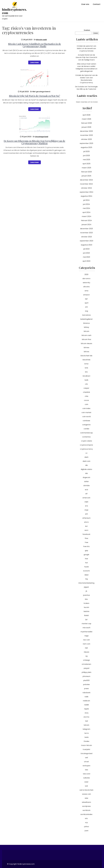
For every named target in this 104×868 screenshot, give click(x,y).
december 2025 (86, 131)
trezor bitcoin (86, 745)
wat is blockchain (86, 790)
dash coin (86, 461)
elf (86, 494)
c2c (86, 384)
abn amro (86, 279)
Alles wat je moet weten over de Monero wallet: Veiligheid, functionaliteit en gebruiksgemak (86, 68)
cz (86, 453)
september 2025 (86, 143)
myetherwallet (86, 632)
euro (86, 530)
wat (86, 786)
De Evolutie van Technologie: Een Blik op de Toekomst (86, 88)
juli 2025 (86, 151)
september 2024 (86, 192)
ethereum (86, 518)
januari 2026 (86, 127)
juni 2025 (86, 156)
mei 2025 (86, 160)
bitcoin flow (86, 339)
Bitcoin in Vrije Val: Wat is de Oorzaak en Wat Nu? (35, 96)
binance (86, 323)
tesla (86, 737)
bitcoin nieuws (86, 343)
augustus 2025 (86, 147)
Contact (97, 4)
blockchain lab (86, 356)
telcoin (86, 725)
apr (86, 299)
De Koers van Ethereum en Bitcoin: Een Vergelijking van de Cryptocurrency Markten (34, 142)
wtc (86, 818)
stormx (86, 717)
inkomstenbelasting (86, 583)
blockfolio (86, 360)
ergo (86, 510)
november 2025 (86, 135)
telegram (86, 729)
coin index (86, 408)
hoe (86, 559)
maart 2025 (86, 168)
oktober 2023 (86, 237)
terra (86, 733)
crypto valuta (86, 441)
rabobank (86, 693)
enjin (86, 502)
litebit (86, 615)
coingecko (86, 425)
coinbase (86, 421)
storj (86, 713)
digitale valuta (86, 469)
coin (86, 404)
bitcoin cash (41, 40)
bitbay (86, 327)
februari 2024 (86, 220)
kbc (86, 599)
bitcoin (86, 331)
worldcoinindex (86, 814)
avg (86, 311)
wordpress (86, 806)
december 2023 (86, 229)
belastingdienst (86, 319)
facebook (86, 534)
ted (86, 721)
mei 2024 (86, 208)
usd (86, 758)
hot (86, 563)
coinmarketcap (86, 433)
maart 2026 (86, 119)
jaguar (86, 587)
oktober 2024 (86, 188)
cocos (86, 400)
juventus (86, 595)
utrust (86, 762)
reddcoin (86, 701)
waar (86, 782)
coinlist (86, 429)
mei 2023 (86, 257)
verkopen (86, 766)
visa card (86, 774)
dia (86, 465)
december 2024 (86, 180)
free (86, 542)
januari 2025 (86, 176)
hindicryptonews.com (14, 11)
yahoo (86, 827)
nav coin (86, 640)
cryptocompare (86, 445)
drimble (86, 486)
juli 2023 (86, 249)
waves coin (86, 794)
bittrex (86, 352)
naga (86, 636)
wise (86, 798)
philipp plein (86, 672)
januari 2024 (86, 225)
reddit (86, 705)
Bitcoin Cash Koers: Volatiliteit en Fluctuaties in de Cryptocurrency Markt (35, 45)
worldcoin (86, 810)
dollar (86, 481)
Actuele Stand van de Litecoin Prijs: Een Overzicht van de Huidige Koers (86, 57)
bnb (86, 368)
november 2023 (86, 233)
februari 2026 (86, 123)
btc (86, 372)
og (86, 656)
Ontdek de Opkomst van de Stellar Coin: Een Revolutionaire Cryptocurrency (86, 79)
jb (86, 591)
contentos (86, 437)
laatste (86, 611)
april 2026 (86, 115)
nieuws (86, 652)
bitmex (86, 348)
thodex (86, 741)
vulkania (86, 778)
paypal (86, 668)
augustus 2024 (86, 196)
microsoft (86, 628)
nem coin (86, 644)
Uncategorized (42, 137)
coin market (86, 412)
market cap (86, 624)
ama (86, 291)
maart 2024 (86, 216)
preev (86, 689)
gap (86, 551)
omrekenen (86, 664)
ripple (86, 709)
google (86, 555)
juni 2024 (86, 204)
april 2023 (86, 261)
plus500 (86, 680)
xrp (86, 822)
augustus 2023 (86, 245)
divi (86, 473)
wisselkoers (86, 802)
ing (86, 579)
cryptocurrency (86, 449)
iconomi (86, 571)
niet (86, 648)
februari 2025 (86, 172)
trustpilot (86, 749)
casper (86, 388)
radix (86, 697)
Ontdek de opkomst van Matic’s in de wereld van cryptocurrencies (86, 48)
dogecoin (86, 477)
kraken (86, 603)
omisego (86, 660)
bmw (86, 364)
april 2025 (86, 164)
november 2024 (86, 184)
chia (86, 396)
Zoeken (87, 30)
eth (86, 514)
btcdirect (86, 376)
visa (86, 770)
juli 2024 (86, 200)
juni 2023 (86, 253)
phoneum (86, 676)
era (86, 506)
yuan (86, 831)
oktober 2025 (86, 139)
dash (86, 457)
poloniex (86, 684)
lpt (86, 620)
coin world (86, 417)
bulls (86, 380)
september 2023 (86, 241)
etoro (86, 522)
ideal (86, 575)
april (86, 303)
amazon (86, 295)
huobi (86, 567)
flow (86, 538)
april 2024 (86, 212)
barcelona (86, 315)
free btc (86, 546)
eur (86, 526)
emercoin (86, 498)
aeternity (86, 283)
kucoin (86, 607)
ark (86, 307)
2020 (86, 274)
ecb (86, 490)
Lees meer (35, 62)
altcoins (86, 287)
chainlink (86, 392)
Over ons (85, 4)
